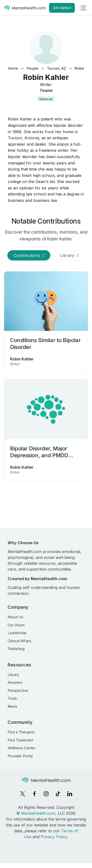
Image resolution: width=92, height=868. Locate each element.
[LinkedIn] (70, 794)
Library (69, 255)
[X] (23, 794)
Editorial (46, 99)
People (33, 68)
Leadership (17, 633)
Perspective (18, 690)
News (13, 706)
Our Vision (16, 625)
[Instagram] (46, 794)
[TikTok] (58, 794)
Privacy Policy (54, 837)
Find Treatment (20, 740)
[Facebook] (34, 794)
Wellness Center (21, 748)
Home (13, 68)
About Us (15, 617)
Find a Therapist (21, 732)
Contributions (29, 255)
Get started (62, 8)
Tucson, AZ (57, 68)
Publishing (16, 649)
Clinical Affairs (20, 641)
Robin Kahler (22, 359)
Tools (12, 698)
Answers (15, 682)
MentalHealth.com (38, 813)
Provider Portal (20, 756)
